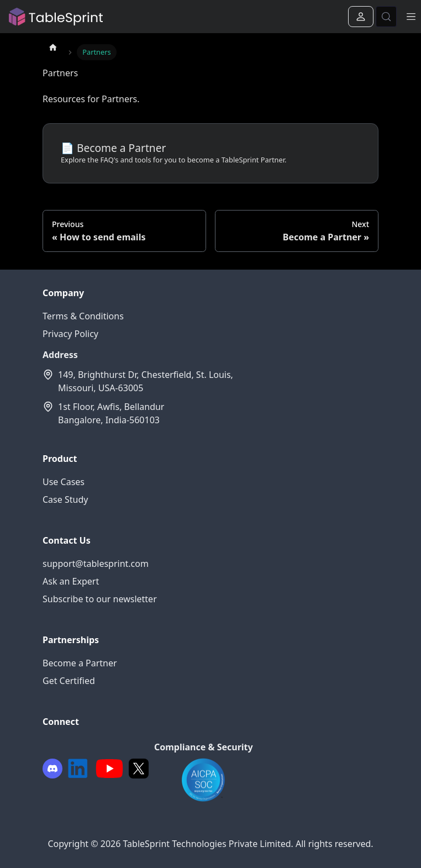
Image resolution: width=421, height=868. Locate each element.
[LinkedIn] (78, 769)
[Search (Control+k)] (386, 17)
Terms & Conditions (83, 316)
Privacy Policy (70, 334)
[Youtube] (109, 769)
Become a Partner (80, 663)
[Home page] (53, 47)
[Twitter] (139, 769)
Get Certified (69, 681)
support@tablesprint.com (96, 564)
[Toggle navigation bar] (411, 17)
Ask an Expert (71, 581)
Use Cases (64, 482)
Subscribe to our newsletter (100, 599)
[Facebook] (52, 769)
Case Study (65, 499)
